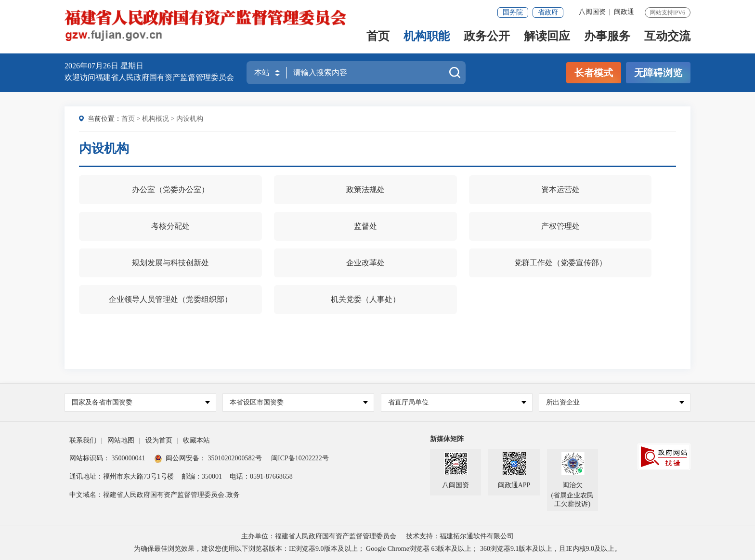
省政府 (548, 12)
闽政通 (624, 12)
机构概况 (156, 119)
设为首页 (159, 440)
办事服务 (607, 37)
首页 (378, 37)
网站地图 (121, 440)
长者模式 (594, 73)
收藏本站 (196, 440)
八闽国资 (592, 12)
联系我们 (83, 440)
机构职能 (427, 37)
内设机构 (190, 119)
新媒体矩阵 (447, 439)
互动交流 (667, 37)
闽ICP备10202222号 (300, 458)
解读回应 (547, 37)
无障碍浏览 (658, 73)
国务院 (513, 12)
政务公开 (487, 37)
